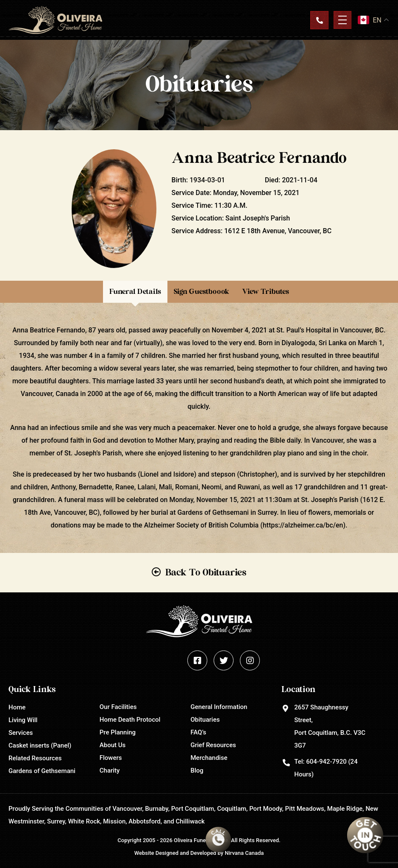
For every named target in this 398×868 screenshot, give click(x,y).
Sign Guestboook (202, 292)
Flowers (111, 758)
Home (17, 707)
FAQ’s (199, 732)
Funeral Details (135, 292)
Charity (110, 770)
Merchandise (209, 758)
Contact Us (319, 20)
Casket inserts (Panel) (40, 745)
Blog (197, 770)
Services (21, 733)
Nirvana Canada (244, 853)
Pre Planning (118, 732)
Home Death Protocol (130, 720)
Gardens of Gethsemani (42, 771)
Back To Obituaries (206, 572)
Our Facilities (118, 707)
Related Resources (35, 758)
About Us (113, 745)
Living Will (23, 720)
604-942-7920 (326, 762)
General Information (219, 707)
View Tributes (266, 292)
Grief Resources (213, 745)
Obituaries (205, 720)
